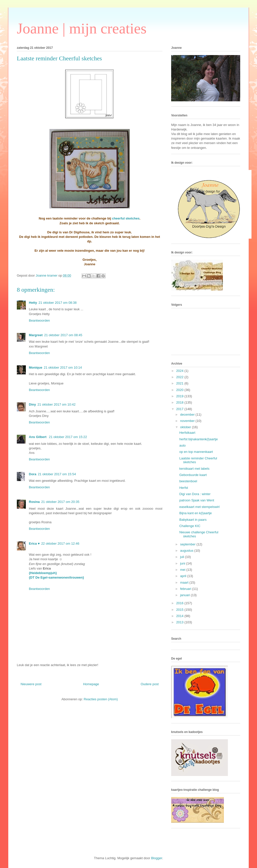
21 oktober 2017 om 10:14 (63, 367)
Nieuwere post (31, 684)
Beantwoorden (39, 320)
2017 (180, 409)
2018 (180, 402)
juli (183, 557)
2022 (180, 377)
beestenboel (188, 481)
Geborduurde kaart (193, 475)
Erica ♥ (34, 544)
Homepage (91, 684)
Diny (32, 404)
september (188, 544)
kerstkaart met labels (194, 469)
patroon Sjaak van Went (197, 500)
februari (186, 589)
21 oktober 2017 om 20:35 (60, 502)
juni (183, 563)
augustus (187, 551)
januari (186, 595)
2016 (180, 603)
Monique (36, 367)
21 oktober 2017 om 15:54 (57, 474)
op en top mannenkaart (196, 452)
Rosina (34, 502)
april (184, 576)
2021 (180, 383)
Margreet (36, 335)
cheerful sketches (126, 218)
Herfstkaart (187, 433)
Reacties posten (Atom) (101, 699)
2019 (180, 396)
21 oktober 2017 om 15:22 (68, 437)
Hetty (33, 303)
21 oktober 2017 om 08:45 (63, 335)
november (188, 421)
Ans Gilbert (38, 437)
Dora (33, 474)
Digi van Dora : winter (195, 494)
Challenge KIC (190, 526)
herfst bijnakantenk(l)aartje (198, 439)
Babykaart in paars (193, 520)
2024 (180, 371)
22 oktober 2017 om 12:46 (60, 544)
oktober (186, 427)
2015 (180, 610)
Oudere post (150, 684)
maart (185, 582)
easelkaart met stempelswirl (199, 507)
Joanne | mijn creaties (82, 28)
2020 (180, 390)
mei (183, 570)
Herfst (184, 488)
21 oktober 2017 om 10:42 (56, 404)
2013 (180, 622)
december (188, 415)
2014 (180, 616)
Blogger (157, 858)
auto (182, 445)
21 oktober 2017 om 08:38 (58, 303)
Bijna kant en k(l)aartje (195, 513)
